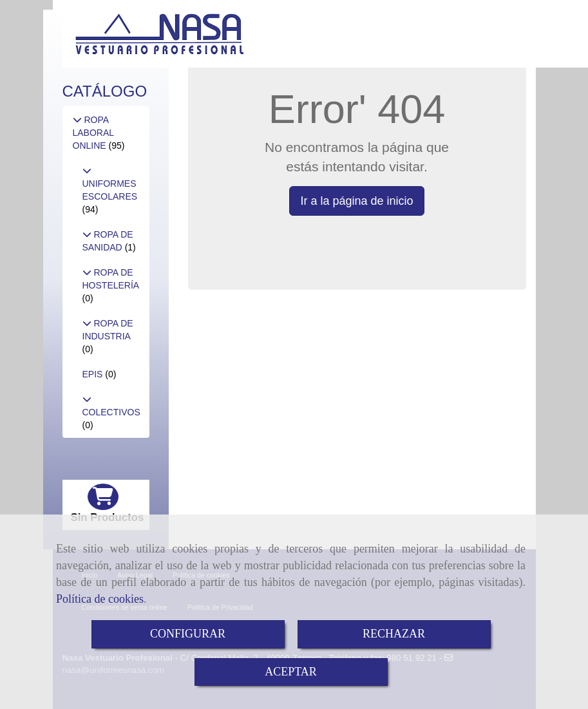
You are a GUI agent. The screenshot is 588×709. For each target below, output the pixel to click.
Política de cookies (100, 599)
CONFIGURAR (188, 634)
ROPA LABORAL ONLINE (93, 133)
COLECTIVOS (111, 412)
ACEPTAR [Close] (291, 672)
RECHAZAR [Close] (394, 634)
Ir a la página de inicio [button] (356, 201)
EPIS (94, 374)
